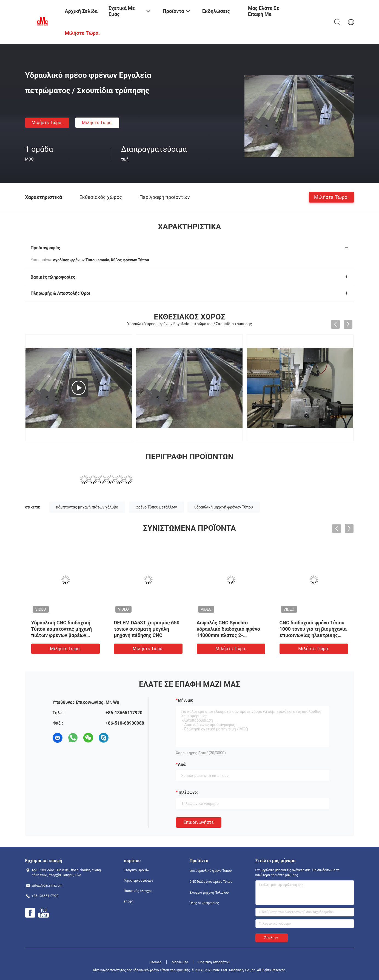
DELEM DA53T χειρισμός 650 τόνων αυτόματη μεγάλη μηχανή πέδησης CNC (147, 629)
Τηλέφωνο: (188, 792)
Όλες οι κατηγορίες (204, 903)
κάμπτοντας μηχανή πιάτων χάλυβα (87, 507)
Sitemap (155, 962)
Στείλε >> (272, 938)
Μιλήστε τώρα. (47, 123)
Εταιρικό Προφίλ (136, 870)
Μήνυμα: (186, 700)
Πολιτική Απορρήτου (214, 962)
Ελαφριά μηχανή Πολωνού (209, 893)
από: (182, 764)
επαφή (129, 901)
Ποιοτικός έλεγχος (138, 891)
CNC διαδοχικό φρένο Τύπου (211, 882)
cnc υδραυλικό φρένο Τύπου (211, 871)
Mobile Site (180, 962)
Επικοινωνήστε (199, 822)
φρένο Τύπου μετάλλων (156, 507)
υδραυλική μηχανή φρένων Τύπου (223, 507)
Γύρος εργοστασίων (139, 881)
